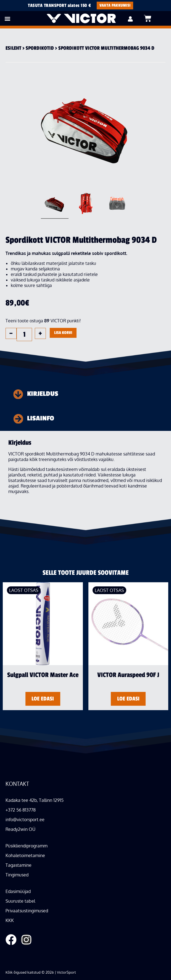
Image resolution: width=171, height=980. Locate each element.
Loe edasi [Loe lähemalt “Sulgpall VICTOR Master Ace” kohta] (43, 699)
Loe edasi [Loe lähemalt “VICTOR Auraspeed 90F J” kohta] (128, 699)
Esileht (13, 48)
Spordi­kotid (40, 48)
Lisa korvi (63, 333)
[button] (7, 18)
